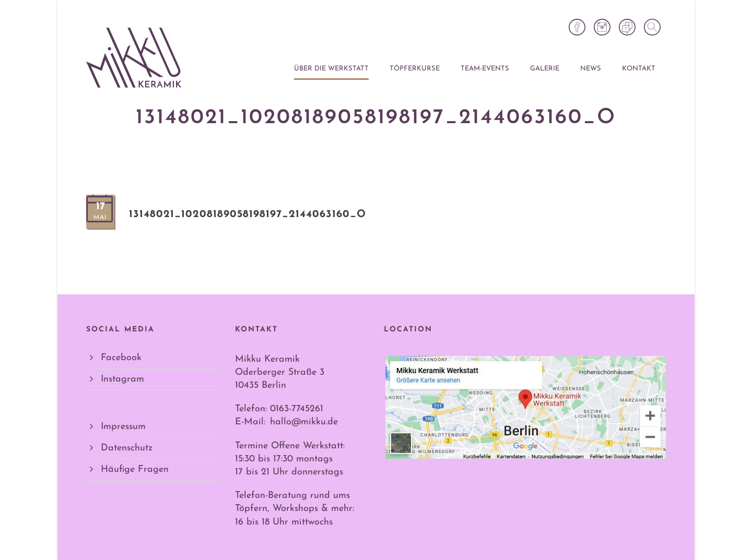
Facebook (121, 358)
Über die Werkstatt (331, 69)
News (591, 69)
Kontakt (639, 69)
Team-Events (485, 69)
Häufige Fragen (135, 469)
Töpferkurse (415, 69)
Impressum (123, 427)
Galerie (545, 69)
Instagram (122, 379)
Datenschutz (127, 448)
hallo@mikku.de (304, 422)
